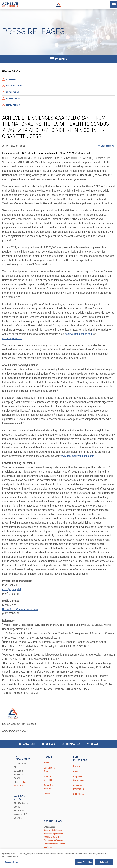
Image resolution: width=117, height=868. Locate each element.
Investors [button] (58, 59)
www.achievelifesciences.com (77, 456)
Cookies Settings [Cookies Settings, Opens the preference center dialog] (11, 863)
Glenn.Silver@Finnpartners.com (20, 609)
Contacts (48, 744)
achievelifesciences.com (79, 334)
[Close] (112, 855)
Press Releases (14, 86)
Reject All (104, 863)
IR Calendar (13, 92)
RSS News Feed (71, 744)
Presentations (14, 99)
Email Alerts (13, 105)
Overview (11, 80)
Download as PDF (106, 146)
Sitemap (93, 744)
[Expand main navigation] (113, 4)
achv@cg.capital (12, 589)
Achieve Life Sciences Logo (58, 5)
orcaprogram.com (12, 338)
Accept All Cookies (84, 863)
